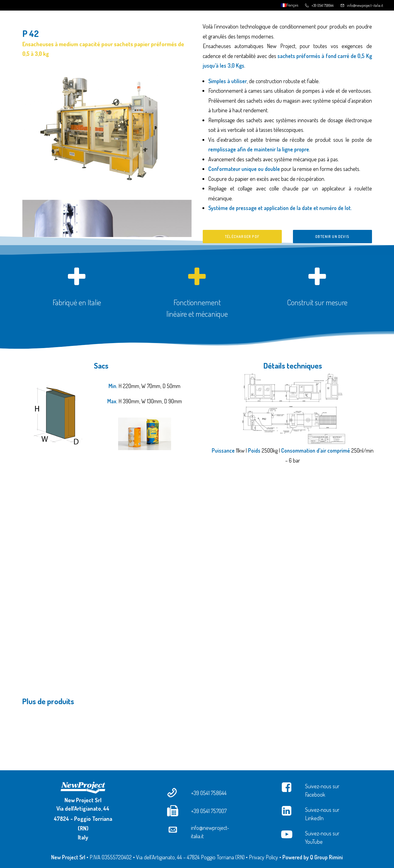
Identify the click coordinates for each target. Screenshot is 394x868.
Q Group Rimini (326, 857)
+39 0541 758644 (323, 5)
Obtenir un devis (332, 237)
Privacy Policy (263, 857)
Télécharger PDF (242, 237)
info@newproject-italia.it (365, 5)
